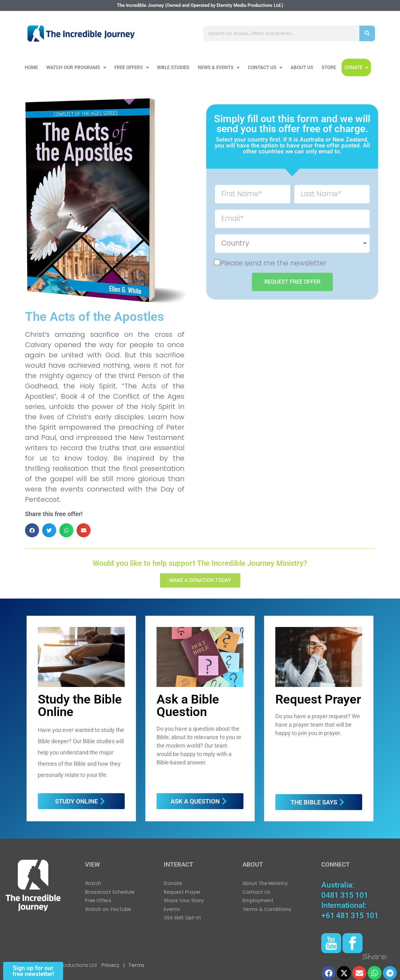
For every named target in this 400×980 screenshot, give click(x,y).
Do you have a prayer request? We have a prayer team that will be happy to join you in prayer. (318, 725)
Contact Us (265, 68)
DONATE (356, 68)
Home (31, 67)
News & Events (219, 68)
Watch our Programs (76, 68)
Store (329, 67)
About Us (302, 67)
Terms (136, 965)
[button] (32, 530)
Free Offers (132, 68)
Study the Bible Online (80, 706)
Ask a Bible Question (188, 706)
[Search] (367, 33)
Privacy (110, 965)
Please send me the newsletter (274, 263)
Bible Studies (173, 67)
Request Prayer (318, 699)
